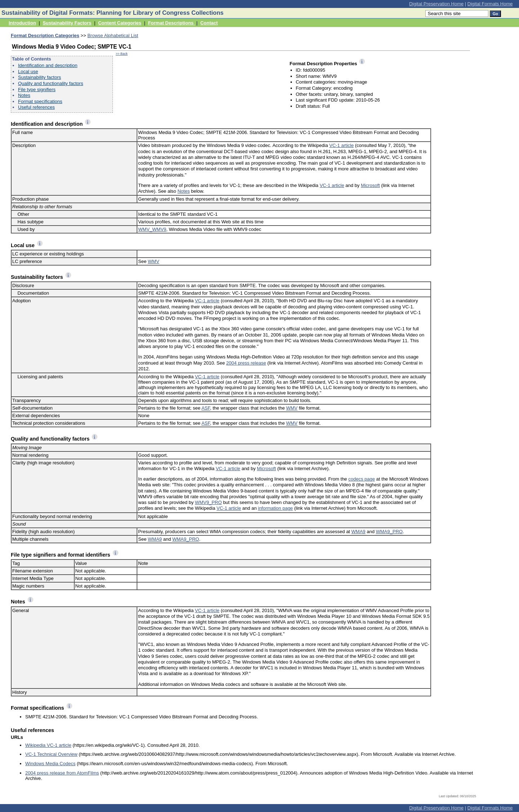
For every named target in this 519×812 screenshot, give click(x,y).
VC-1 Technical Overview (51, 754)
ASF (206, 408)
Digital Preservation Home (436, 4)
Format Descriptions (172, 23)
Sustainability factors (39, 77)
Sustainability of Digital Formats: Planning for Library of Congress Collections (112, 13)
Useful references (36, 107)
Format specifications (40, 101)
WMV (154, 261)
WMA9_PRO (389, 532)
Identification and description (48, 65)
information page (276, 508)
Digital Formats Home (490, 4)
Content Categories (120, 23)
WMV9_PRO (208, 502)
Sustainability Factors (67, 23)
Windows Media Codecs (50, 764)
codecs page (361, 479)
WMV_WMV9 (152, 229)
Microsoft (370, 185)
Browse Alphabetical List (113, 35)
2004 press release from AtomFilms (62, 773)
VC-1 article (341, 145)
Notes (24, 95)
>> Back (122, 54)
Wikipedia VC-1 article (48, 745)
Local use (28, 72)
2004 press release (246, 363)
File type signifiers (37, 90)
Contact (209, 23)
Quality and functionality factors (51, 83)
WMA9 (358, 532)
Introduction (22, 23)
